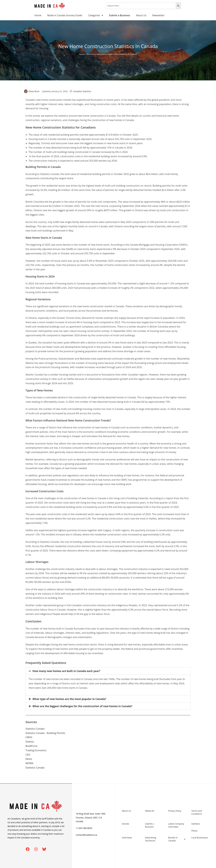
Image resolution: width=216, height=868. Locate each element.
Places (194, 831)
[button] (108, 671)
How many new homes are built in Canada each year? (66, 671)
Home (38, 15)
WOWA (29, 763)
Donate (126, 824)
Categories (95, 15)
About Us (141, 15)
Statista (30, 742)
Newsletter (158, 15)
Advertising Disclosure (151, 839)
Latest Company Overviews (176, 825)
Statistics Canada (35, 729)
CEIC (28, 755)
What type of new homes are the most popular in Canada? (69, 699)
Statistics (91, 54)
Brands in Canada (177, 839)
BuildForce (31, 746)
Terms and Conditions (197, 812)
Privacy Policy (175, 811)
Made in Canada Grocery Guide (65, 15)
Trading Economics (36, 750)
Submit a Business (149, 825)
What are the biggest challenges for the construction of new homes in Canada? (82, 706)
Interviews (127, 838)
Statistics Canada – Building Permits (45, 733)
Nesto (29, 759)
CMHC (29, 737)
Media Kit (150, 811)
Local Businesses (200, 838)
